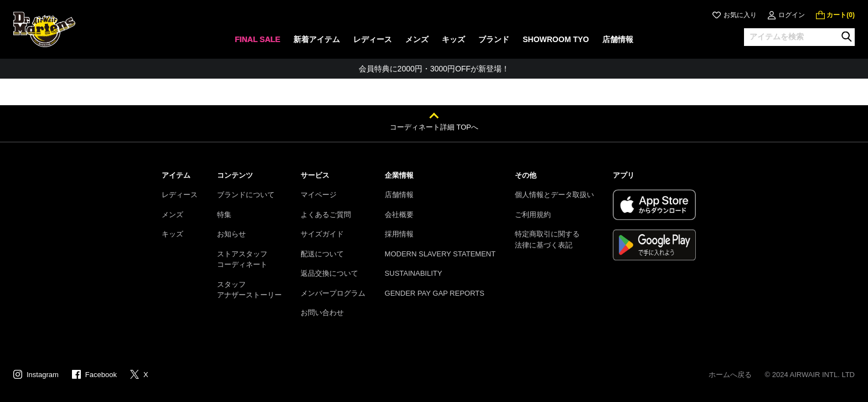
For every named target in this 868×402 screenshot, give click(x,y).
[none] (257, 43)
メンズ (172, 215)
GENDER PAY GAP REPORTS (435, 293)
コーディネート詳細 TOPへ (434, 127)
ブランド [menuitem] (494, 39)
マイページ (319, 195)
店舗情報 (399, 195)
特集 (224, 215)
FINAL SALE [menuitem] (257, 39)
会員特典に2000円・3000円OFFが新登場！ (434, 69)
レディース (180, 195)
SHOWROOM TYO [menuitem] (556, 39)
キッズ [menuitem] (453, 39)
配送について (322, 254)
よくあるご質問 (326, 215)
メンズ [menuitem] (417, 39)
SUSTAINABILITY (414, 273)
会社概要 (399, 215)
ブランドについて (246, 195)
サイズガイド (322, 234)
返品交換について (329, 273)
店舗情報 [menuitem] (618, 39)
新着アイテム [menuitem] (317, 39)
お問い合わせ (322, 313)
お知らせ (231, 234)
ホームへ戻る (730, 375)
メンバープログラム (333, 293)
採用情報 (399, 234)
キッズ (172, 234)
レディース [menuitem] (373, 39)
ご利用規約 (533, 215)
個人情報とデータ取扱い (554, 195)
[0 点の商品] (835, 15)
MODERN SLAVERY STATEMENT (440, 254)
